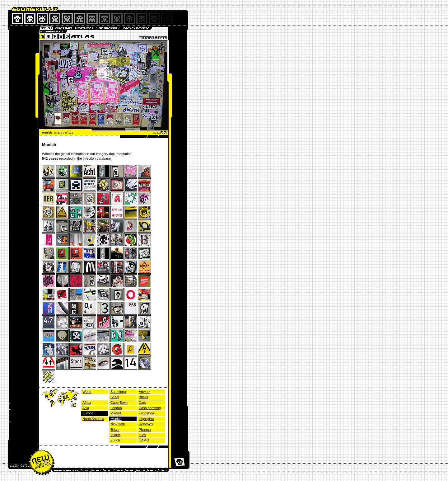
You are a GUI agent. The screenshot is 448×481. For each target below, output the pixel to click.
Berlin (115, 397)
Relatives (146, 424)
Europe (88, 413)
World (87, 392)
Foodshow (147, 413)
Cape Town (119, 403)
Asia (86, 408)
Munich (116, 419)
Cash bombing (150, 408)
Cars (142, 403)
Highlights (146, 419)
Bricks (143, 397)
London (116, 408)
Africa (87, 403)
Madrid (116, 413)
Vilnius (115, 435)
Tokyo (115, 430)
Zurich (115, 440)
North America (93, 419)
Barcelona (118, 392)
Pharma (145, 430)
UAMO (144, 440)
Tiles (142, 435)
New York (118, 424)
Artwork (145, 392)
